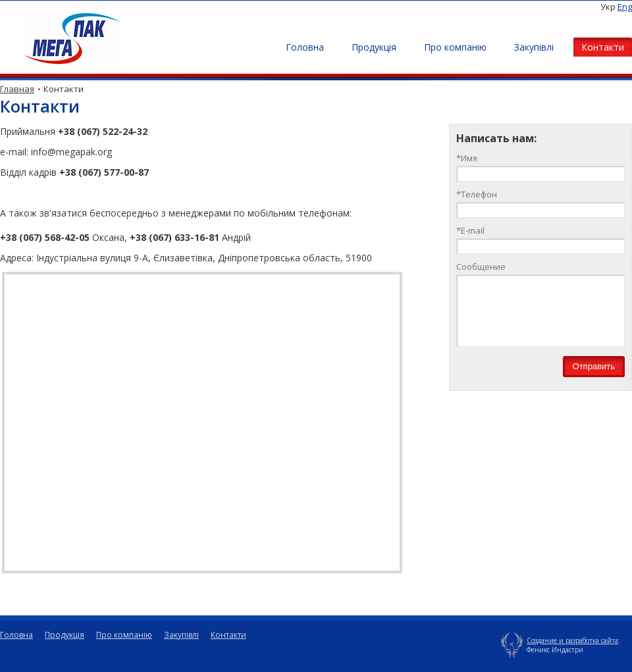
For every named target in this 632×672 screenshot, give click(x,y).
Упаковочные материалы (512, 644)
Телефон (477, 194)
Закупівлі (534, 47)
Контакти (603, 47)
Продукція (374, 47)
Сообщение (481, 267)
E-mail (470, 230)
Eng (625, 7)
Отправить (594, 366)
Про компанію (455, 47)
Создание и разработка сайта (572, 640)
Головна (305, 47)
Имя (467, 158)
